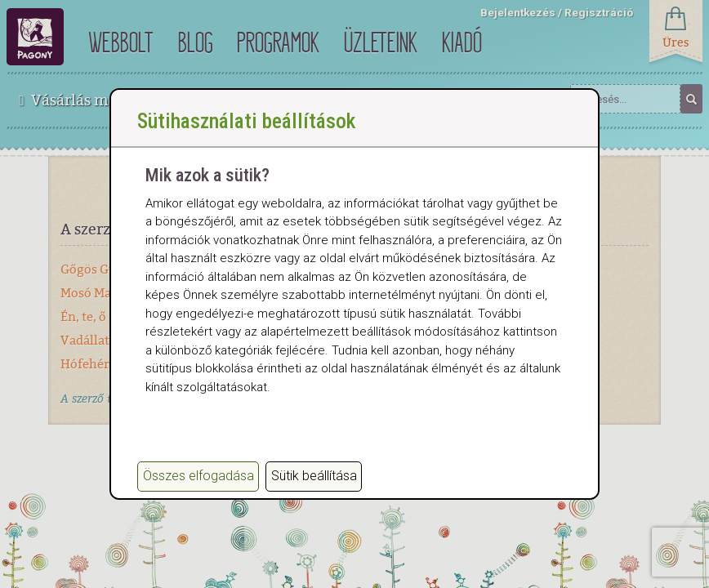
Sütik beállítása (314, 476)
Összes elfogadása (198, 476)
